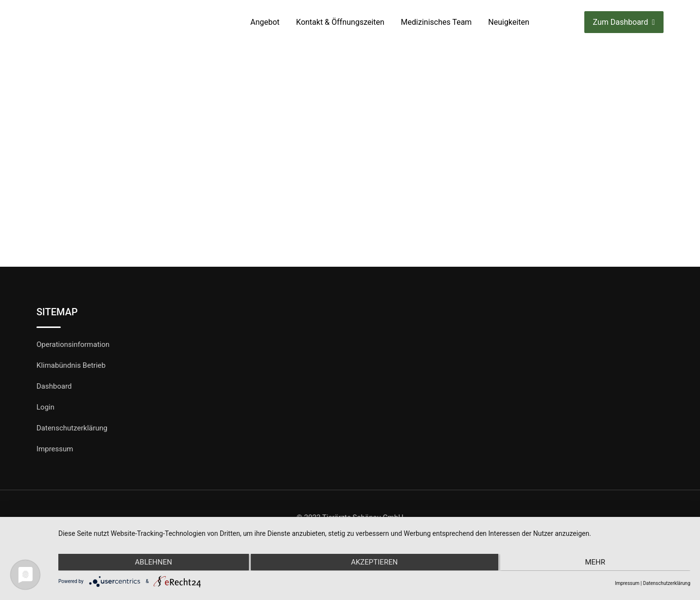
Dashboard (54, 386)
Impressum (55, 449)
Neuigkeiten (508, 22)
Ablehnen (153, 563)
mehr (596, 563)
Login (45, 407)
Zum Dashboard (624, 22)
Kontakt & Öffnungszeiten (340, 22)
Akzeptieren (374, 563)
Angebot (265, 22)
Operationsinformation (73, 344)
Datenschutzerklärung (72, 428)
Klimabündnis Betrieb (71, 365)
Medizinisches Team (437, 22)
